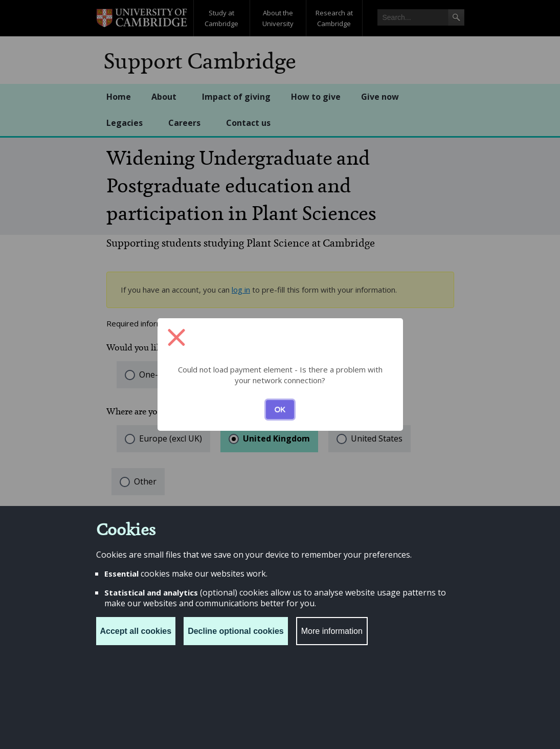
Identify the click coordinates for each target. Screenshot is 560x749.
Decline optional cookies (236, 631)
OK (280, 409)
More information (332, 631)
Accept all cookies (136, 631)
